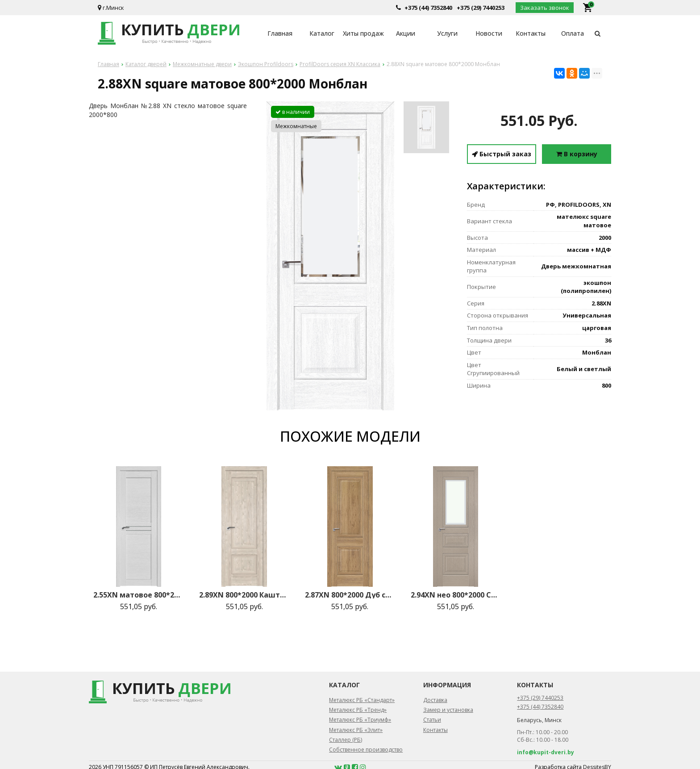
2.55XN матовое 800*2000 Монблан (138, 595)
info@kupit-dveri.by (546, 752)
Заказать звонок (545, 8)
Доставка (435, 700)
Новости (489, 33)
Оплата (573, 33)
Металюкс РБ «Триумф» (360, 720)
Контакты (531, 33)
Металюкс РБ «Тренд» (358, 710)
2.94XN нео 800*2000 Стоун (456, 595)
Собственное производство (366, 750)
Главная (280, 33)
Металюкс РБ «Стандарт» (362, 700)
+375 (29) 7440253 (481, 8)
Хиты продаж (363, 33)
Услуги (447, 33)
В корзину (577, 154)
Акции (406, 33)
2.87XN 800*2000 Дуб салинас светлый (350, 595)
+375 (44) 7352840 (428, 8)
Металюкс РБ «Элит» (356, 730)
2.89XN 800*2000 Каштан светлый (244, 595)
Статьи (432, 720)
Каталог (322, 33)
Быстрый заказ (502, 154)
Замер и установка (448, 710)
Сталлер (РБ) (346, 740)
